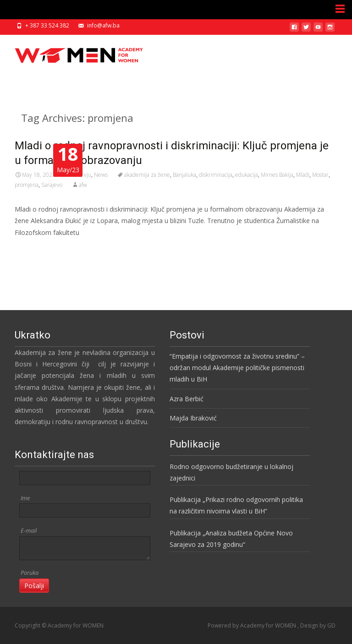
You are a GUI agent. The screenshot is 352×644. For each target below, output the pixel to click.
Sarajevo (52, 185)
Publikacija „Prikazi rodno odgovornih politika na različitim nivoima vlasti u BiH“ (236, 505)
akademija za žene (147, 175)
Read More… (35, 249)
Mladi (303, 175)
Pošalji (34, 586)
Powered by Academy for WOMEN (253, 625)
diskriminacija (216, 175)
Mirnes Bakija (277, 175)
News (101, 175)
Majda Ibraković (193, 418)
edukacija (247, 175)
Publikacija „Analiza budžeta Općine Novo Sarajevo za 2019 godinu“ (231, 539)
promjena (27, 185)
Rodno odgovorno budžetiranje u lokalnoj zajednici (231, 472)
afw (83, 185)
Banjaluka (184, 175)
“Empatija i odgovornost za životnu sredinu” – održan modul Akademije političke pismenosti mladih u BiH (237, 368)
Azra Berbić (187, 399)
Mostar (320, 175)
